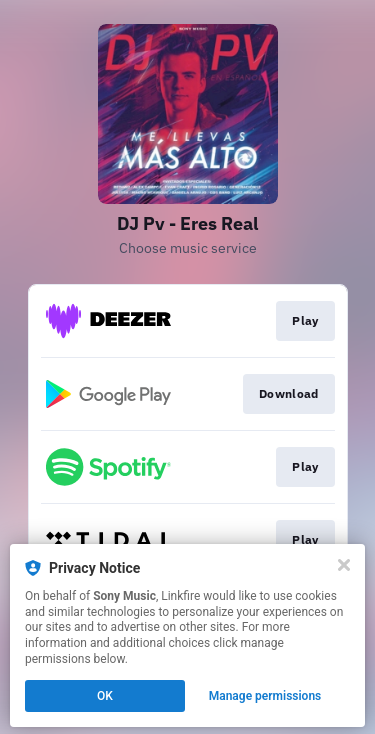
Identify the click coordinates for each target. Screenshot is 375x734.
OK (105, 696)
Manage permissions (265, 696)
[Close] (344, 565)
